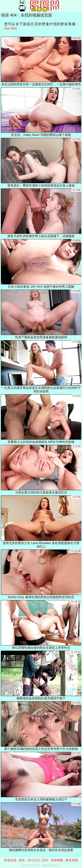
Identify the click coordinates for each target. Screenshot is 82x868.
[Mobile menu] (4, 6)
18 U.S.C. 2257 (38, 860)
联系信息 (10, 860)
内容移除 (57, 860)
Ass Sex (11, 28)
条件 (22, 860)
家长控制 (72, 860)
